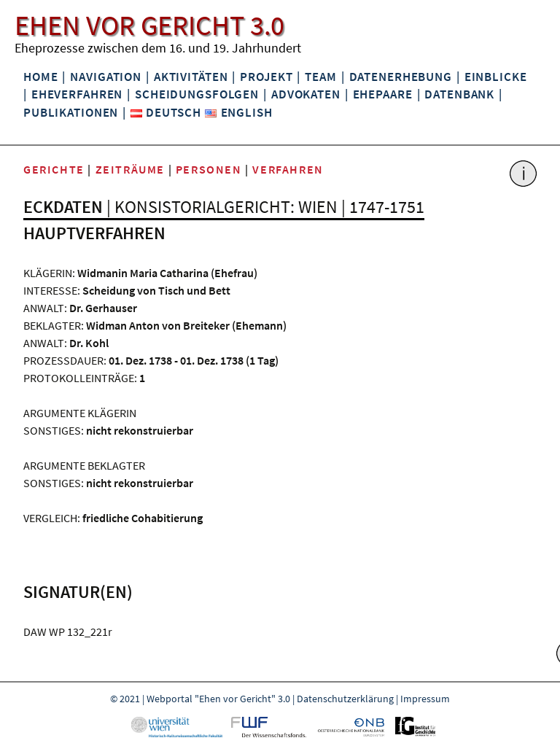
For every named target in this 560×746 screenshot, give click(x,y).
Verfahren (288, 169)
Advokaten (306, 94)
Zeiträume (130, 169)
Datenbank (459, 94)
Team (320, 77)
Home (40, 77)
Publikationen (71, 112)
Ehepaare (383, 94)
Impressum (425, 699)
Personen (209, 169)
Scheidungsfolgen (197, 94)
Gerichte (54, 169)
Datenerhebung (401, 77)
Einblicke (496, 77)
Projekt (266, 77)
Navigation (106, 77)
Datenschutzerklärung (345, 699)
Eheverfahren (77, 94)
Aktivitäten (191, 77)
